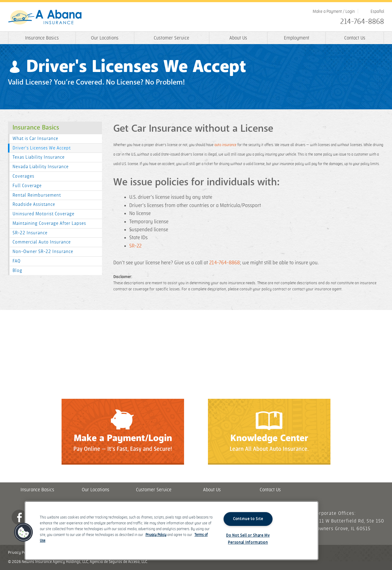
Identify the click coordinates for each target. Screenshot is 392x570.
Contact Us (355, 38)
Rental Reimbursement (37, 195)
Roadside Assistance (34, 204)
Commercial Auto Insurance (42, 242)
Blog (17, 271)
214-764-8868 (362, 22)
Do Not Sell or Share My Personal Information (248, 539)
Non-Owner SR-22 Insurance (43, 252)
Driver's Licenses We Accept (42, 148)
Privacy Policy (20, 553)
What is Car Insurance (35, 139)
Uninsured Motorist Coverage (43, 214)
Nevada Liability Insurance (41, 167)
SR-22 (135, 246)
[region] (171, 531)
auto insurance (225, 145)
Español (377, 11)
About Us (238, 38)
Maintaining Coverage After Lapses (49, 223)
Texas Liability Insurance (39, 157)
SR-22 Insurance (30, 233)
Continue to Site (248, 519)
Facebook (19, 517)
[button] (24, 532)
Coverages (23, 176)
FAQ (17, 261)
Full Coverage (27, 186)
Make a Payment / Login (334, 11)
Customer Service (171, 38)
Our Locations (105, 38)
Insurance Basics (42, 38)
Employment (297, 38)
